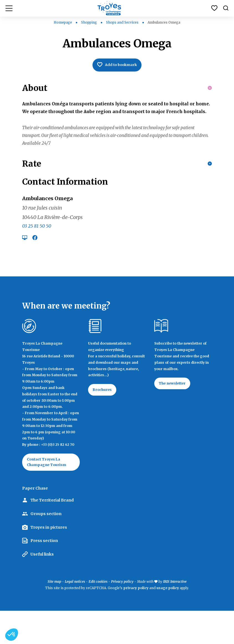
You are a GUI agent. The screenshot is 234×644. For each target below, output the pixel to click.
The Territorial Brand (52, 533)
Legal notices (75, 615)
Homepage (63, 22)
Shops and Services (123, 22)
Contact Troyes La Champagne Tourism (49, 494)
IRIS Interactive (175, 615)
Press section (44, 574)
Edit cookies (98, 615)
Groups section (46, 547)
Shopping (89, 22)
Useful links (42, 587)
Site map (54, 615)
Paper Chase (35, 521)
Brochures (104, 422)
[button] (12, 635)
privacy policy (136, 621)
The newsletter (175, 415)
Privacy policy (122, 615)
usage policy (168, 621)
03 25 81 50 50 (37, 257)
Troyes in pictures (49, 560)
